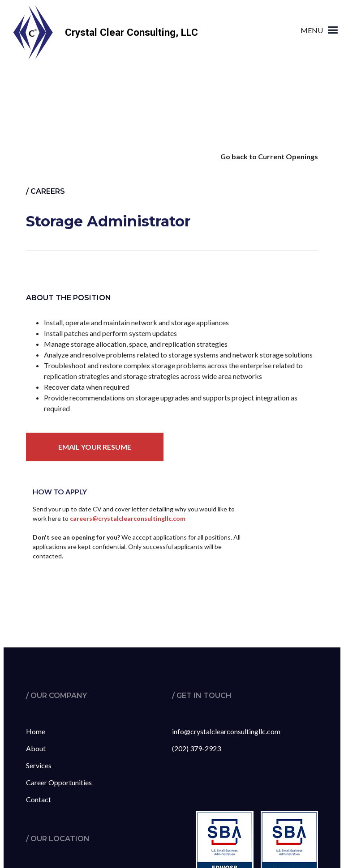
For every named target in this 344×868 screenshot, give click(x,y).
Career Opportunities (59, 782)
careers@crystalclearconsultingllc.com (128, 518)
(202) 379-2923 (196, 748)
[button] (320, 23)
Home (36, 731)
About (36, 748)
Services (39, 765)
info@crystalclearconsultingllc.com (226, 731)
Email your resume (95, 447)
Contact (39, 799)
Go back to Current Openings (269, 156)
